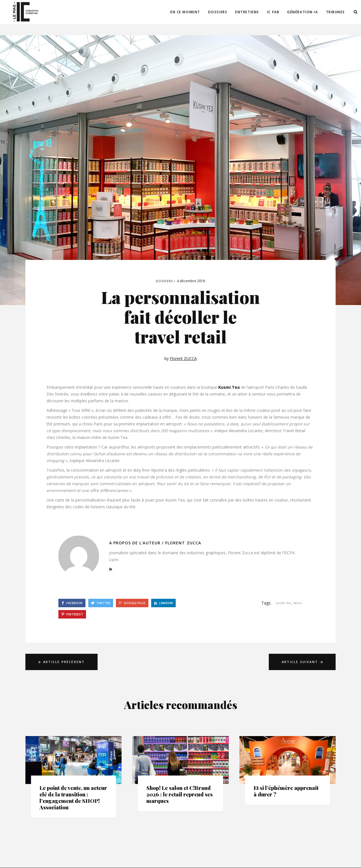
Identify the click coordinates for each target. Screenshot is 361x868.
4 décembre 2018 (191, 281)
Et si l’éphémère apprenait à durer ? (286, 791)
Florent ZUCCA (183, 358)
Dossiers (164, 281)
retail (298, 603)
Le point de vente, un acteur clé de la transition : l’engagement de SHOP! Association (73, 797)
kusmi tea (283, 603)
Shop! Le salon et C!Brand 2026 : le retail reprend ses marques (180, 794)
